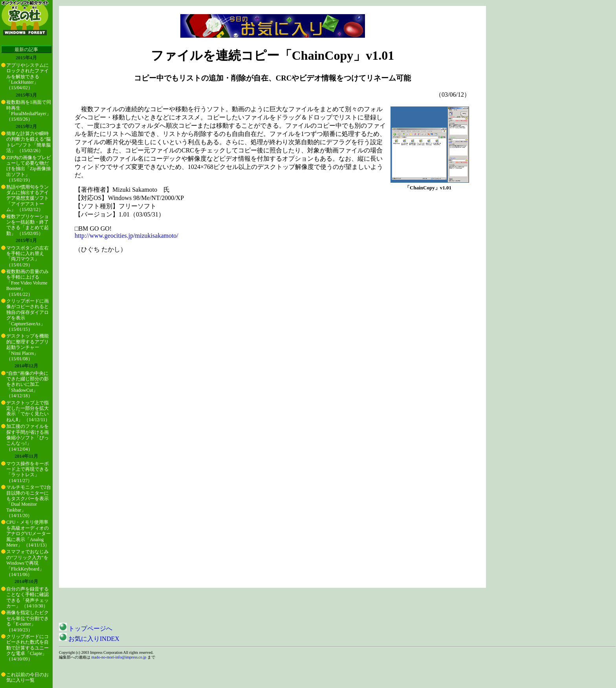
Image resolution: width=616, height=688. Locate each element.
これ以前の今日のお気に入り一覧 (27, 677)
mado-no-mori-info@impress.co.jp (119, 657)
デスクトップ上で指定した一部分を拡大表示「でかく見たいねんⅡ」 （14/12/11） (28, 411)
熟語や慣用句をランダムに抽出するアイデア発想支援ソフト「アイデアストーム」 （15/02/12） (27, 198)
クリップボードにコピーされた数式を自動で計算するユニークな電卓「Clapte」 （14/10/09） (27, 648)
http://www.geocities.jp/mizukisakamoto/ (126, 236)
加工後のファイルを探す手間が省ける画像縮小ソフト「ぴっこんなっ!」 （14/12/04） (27, 438)
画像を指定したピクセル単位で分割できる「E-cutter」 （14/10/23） (27, 621)
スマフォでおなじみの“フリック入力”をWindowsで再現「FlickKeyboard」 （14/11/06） (27, 563)
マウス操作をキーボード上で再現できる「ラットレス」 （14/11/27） (27, 472)
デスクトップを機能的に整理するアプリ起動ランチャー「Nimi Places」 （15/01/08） (27, 347)
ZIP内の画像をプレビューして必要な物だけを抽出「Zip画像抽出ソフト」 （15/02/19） (29, 169)
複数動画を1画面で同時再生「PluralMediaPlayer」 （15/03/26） (29, 111)
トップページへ (86, 628)
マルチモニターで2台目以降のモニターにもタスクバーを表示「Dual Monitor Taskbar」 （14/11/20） (29, 501)
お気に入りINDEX (89, 639)
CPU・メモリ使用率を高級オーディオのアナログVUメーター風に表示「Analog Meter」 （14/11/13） (28, 534)
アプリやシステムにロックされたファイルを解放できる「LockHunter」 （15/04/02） (27, 77)
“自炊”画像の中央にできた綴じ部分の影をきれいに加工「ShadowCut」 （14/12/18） (27, 385)
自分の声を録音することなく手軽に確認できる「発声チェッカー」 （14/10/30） (27, 597)
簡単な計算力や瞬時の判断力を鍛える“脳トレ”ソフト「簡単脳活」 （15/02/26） (28, 142)
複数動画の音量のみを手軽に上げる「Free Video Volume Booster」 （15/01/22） (27, 283)
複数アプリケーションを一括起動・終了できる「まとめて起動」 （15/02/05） (27, 225)
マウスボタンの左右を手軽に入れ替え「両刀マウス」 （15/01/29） (27, 256)
